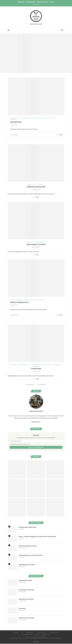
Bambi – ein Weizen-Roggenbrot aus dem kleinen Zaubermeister (38, 537)
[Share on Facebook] (60, 135)
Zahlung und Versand (42, 633)
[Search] (64, 30)
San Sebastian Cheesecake (27, 590)
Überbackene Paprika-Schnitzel (28, 546)
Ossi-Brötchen (16, 122)
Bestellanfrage (31, 2)
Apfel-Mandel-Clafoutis (36, 245)
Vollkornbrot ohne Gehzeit (26, 600)
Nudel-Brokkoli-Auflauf (26, 581)
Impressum (16, 633)
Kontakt (52, 2)
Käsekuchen (22, 609)
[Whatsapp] (39, 4)
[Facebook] (33, 4)
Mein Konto (21, 2)
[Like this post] (58, 135)
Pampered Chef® (46, 635)
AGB (22, 633)
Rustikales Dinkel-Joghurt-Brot (28, 528)
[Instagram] (35, 4)
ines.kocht (33, 637)
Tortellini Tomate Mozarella (27, 618)
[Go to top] (36, 642)
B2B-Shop (37, 635)
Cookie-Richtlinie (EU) (27, 635)
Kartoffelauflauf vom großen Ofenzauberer (31, 556)
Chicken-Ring (36, 369)
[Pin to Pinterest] (61, 135)
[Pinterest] (37, 4)
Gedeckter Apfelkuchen (36, 187)
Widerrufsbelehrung (30, 633)
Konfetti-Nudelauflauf (19, 303)
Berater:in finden (42, 2)
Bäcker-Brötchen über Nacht (27, 565)
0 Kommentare (14, 135)
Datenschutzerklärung (23, 444)
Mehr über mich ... (36, 422)
